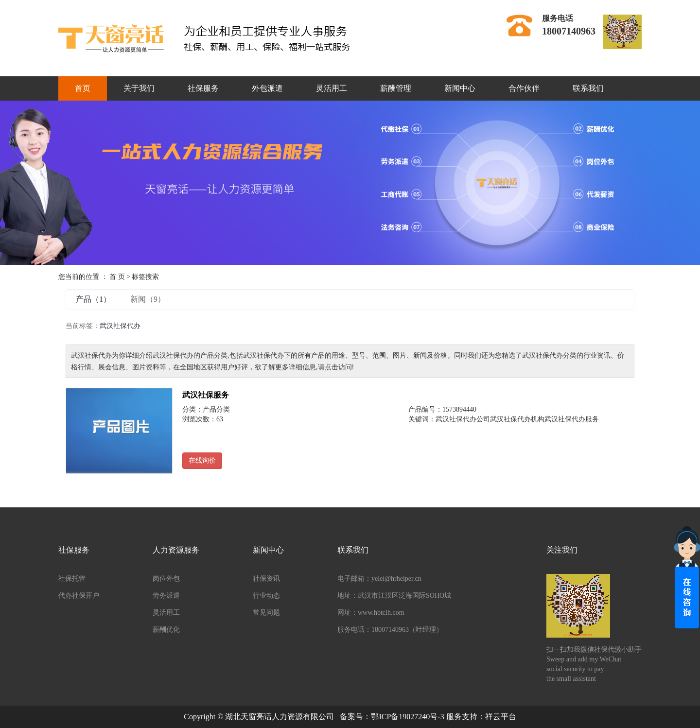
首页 (83, 88)
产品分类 (216, 409)
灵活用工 (332, 88)
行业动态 (266, 596)
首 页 (117, 277)
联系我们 (588, 88)
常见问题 (266, 613)
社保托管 (72, 579)
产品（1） (93, 299)
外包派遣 (267, 88)
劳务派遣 (166, 596)
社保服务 (203, 88)
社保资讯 (266, 579)
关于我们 (139, 88)
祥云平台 (501, 717)
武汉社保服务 (206, 395)
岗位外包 (166, 579)
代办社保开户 (79, 596)
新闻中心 (460, 88)
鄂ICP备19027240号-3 (407, 717)
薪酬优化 (166, 630)
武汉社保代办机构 (517, 419)
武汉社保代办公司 (463, 419)
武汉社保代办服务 (572, 419)
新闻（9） (148, 299)
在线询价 (202, 460)
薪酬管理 (396, 88)
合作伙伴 (524, 88)
